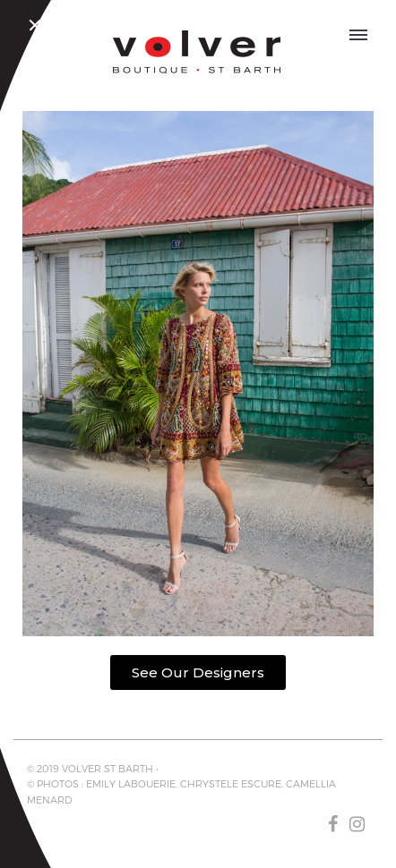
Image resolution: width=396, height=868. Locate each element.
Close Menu (38, 28)
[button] (198, 672)
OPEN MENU (359, 32)
